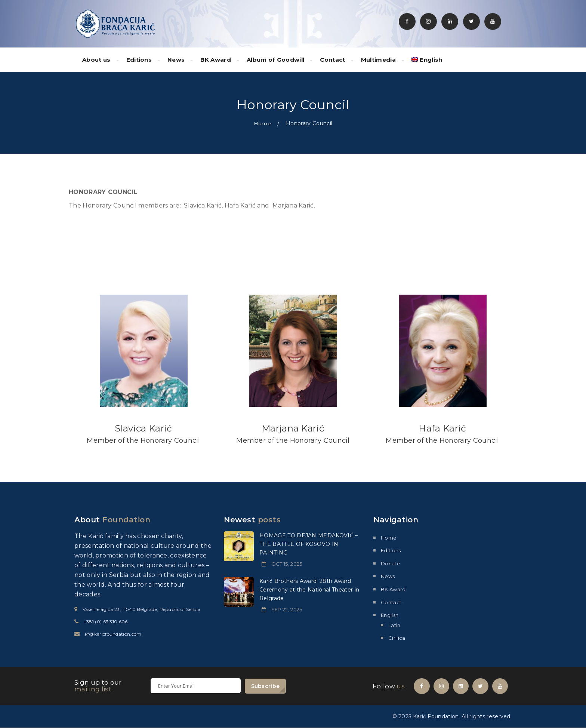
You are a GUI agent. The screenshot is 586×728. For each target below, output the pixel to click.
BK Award (216, 60)
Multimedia (378, 60)
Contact (332, 60)
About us (96, 60)
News (176, 60)
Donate (391, 563)
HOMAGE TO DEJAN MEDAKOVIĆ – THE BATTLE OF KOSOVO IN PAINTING (309, 544)
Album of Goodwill (275, 60)
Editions (139, 60)
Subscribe (266, 686)
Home (262, 123)
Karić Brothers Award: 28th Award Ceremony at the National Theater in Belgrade (309, 589)
